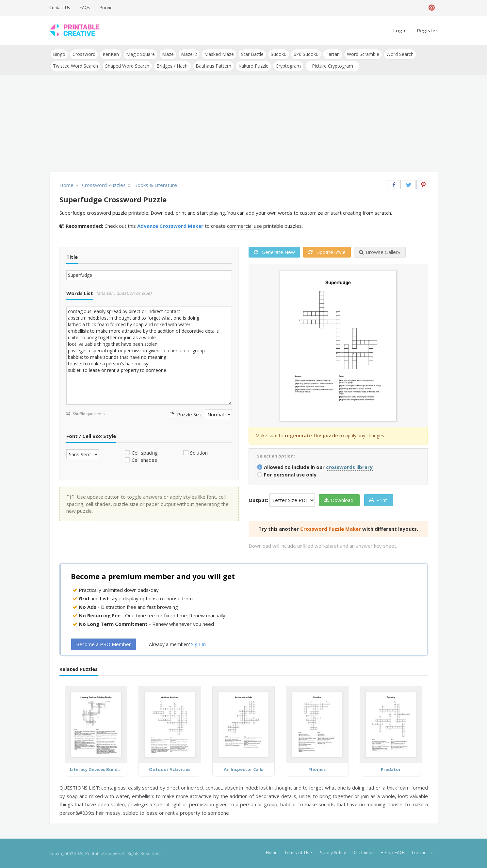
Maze (168, 54)
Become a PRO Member (104, 644)
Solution (199, 453)
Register (427, 30)
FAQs (85, 8)
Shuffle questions (85, 414)
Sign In (198, 644)
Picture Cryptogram (333, 66)
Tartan (333, 54)
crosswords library (349, 467)
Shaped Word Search (127, 66)
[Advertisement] (244, 124)
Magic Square (140, 54)
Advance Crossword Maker (170, 226)
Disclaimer (363, 852)
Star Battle (252, 54)
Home (272, 852)
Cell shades (144, 460)
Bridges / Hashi (172, 66)
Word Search (400, 54)
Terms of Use (298, 852)
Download (339, 500)
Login (400, 30)
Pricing (106, 8)
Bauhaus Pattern (213, 66)
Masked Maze (219, 54)
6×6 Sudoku (306, 54)
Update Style (327, 252)
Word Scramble (363, 54)
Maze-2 (189, 54)
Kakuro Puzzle (253, 66)
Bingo (59, 54)
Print (378, 500)
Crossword (84, 54)
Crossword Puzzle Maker (331, 529)
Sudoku (279, 54)
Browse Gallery (380, 252)
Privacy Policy (332, 852)
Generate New (274, 252)
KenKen (111, 54)
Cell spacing (145, 453)
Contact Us (60, 8)
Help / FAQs (393, 852)
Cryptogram (288, 66)
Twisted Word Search (75, 66)
